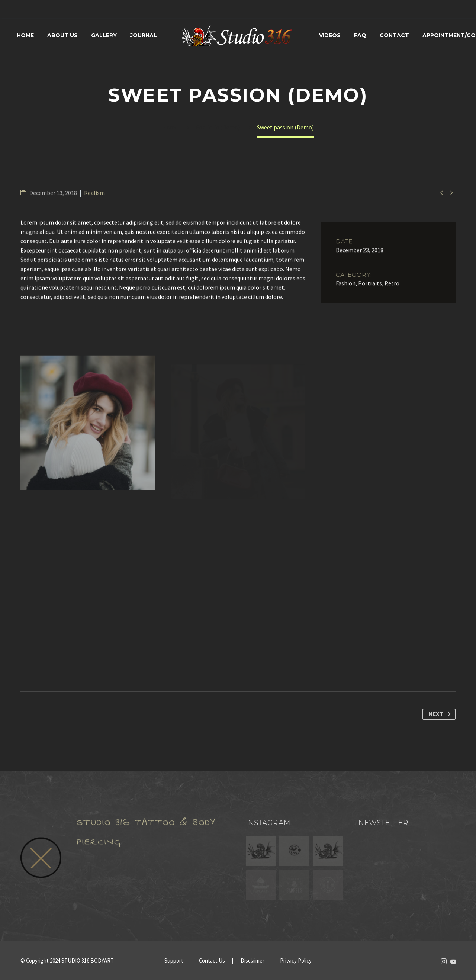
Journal (144, 35)
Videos (330, 35)
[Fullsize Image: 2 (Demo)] (88, 432)
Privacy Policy (296, 961)
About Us (62, 35)
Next (441, 714)
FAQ (360, 35)
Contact (394, 35)
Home (25, 35)
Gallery (104, 35)
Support (174, 961)
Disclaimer (253, 961)
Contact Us (212, 961)
